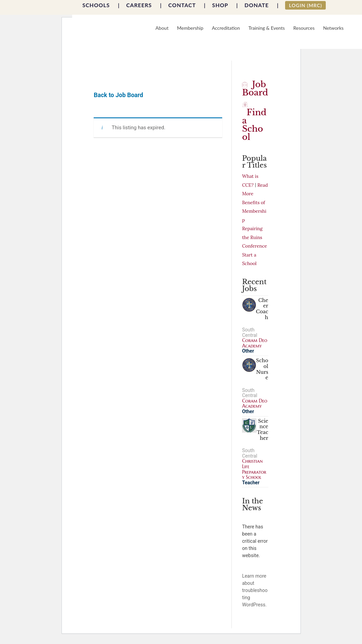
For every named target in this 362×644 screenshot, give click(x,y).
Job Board (255, 88)
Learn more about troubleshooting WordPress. (255, 590)
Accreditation (226, 28)
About (162, 28)
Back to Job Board (118, 95)
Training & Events (267, 28)
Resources (304, 28)
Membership (190, 28)
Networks (333, 28)
